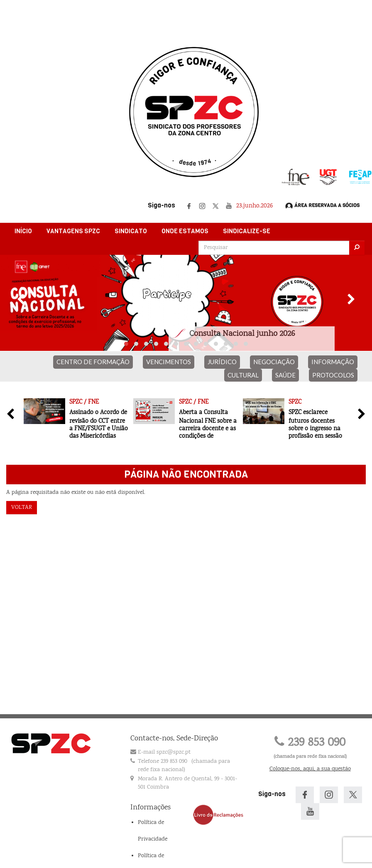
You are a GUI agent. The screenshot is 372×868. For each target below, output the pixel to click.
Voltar (22, 508)
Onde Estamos (185, 231)
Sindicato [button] (131, 231)
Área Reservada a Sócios (322, 206)
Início (23, 231)
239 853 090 (310, 743)
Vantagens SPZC (73, 231)
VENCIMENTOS (169, 362)
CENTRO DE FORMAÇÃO (93, 362)
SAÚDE (285, 375)
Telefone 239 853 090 (163, 762)
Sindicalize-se (247, 231)
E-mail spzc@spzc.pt (164, 752)
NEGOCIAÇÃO (274, 362)
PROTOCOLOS (333, 375)
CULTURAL (243, 375)
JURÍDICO (222, 362)
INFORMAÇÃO (333, 362)
